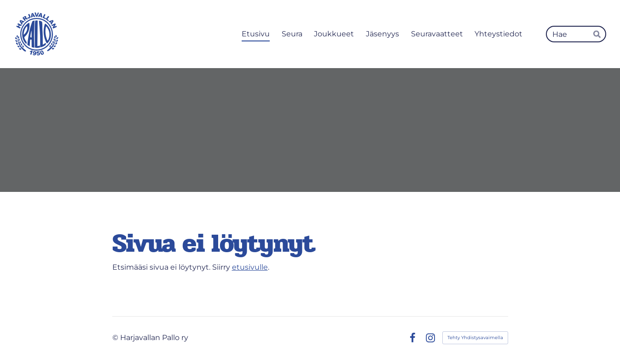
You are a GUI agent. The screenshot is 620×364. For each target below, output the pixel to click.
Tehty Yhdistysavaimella (475, 338)
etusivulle (250, 267)
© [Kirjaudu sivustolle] (116, 338)
